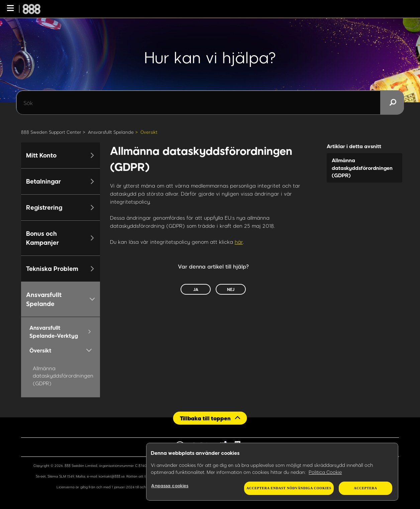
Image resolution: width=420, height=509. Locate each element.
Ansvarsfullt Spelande (111, 132)
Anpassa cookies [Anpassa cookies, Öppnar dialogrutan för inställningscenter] (170, 486)
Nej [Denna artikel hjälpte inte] (231, 289)
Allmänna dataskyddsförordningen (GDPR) (63, 376)
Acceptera (365, 488)
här (239, 242)
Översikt (149, 132)
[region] (272, 472)
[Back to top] (210, 418)
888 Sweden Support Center (51, 132)
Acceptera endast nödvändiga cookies (289, 488)
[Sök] (210, 103)
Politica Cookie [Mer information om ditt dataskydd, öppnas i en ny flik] (325, 472)
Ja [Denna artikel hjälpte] (196, 289)
